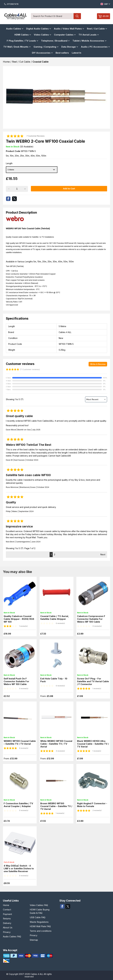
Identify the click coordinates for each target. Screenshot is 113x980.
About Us (8, 928)
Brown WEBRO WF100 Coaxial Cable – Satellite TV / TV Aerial (56, 806)
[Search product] (77, 16)
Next (103, 554)
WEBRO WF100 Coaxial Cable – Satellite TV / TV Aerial (20, 742)
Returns (7, 919)
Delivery (7, 923)
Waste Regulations (39, 922)
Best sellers (62, 53)
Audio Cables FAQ (12, 936)
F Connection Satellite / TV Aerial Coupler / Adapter (18, 805)
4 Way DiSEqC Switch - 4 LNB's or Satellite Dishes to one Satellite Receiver (19, 868)
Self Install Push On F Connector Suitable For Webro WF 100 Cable (16, 681)
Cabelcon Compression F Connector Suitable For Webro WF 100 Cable (91, 619)
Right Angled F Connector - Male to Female (92, 805)
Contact (7, 910)
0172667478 (11, 4)
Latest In (77, 53)
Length (9, 163)
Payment (7, 914)
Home (6, 905)
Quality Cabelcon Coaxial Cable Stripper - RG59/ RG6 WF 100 (19, 619)
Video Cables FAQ (39, 905)
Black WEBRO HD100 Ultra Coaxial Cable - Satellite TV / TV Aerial (93, 744)
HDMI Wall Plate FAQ (40, 926)
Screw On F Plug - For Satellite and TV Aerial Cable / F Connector (93, 681)
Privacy (7, 932)
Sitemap (34, 940)
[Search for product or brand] (52, 16)
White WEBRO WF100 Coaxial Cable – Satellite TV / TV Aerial (56, 744)
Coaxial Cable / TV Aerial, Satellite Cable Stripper (55, 618)
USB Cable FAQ (38, 917)
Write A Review (98, 364)
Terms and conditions (41, 931)
